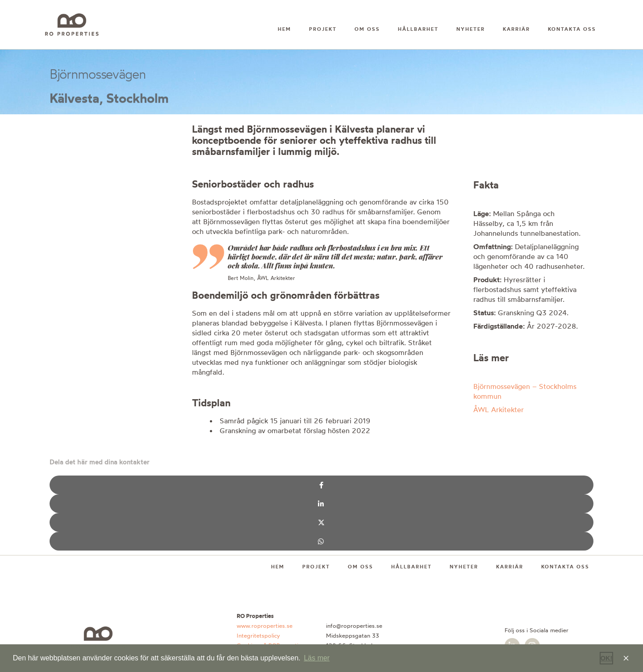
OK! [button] (606, 658)
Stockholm (138, 100)
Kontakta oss (572, 29)
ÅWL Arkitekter (499, 409)
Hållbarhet (418, 29)
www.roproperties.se (265, 626)
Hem (284, 29)
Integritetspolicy (258, 635)
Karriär (516, 29)
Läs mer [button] (317, 658)
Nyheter (471, 29)
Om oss (367, 29)
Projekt (323, 29)
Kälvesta (74, 100)
